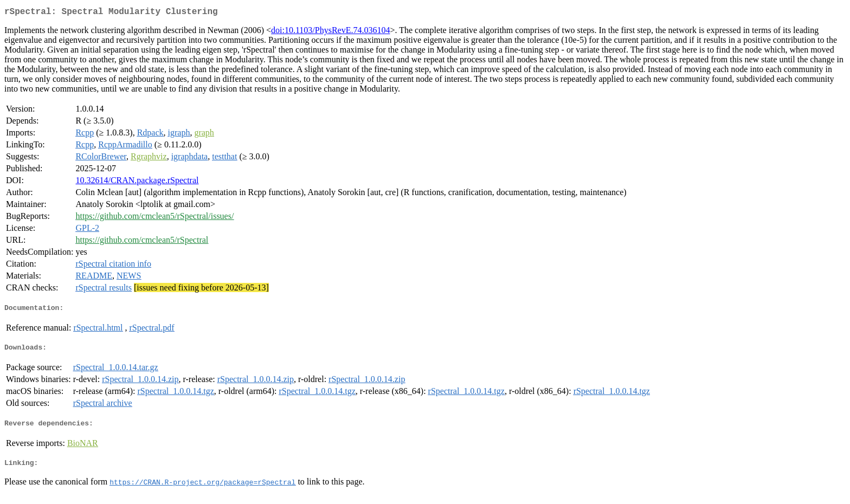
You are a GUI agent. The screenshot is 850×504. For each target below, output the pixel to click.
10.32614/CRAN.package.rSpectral (137, 182)
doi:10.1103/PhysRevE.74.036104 (330, 32)
